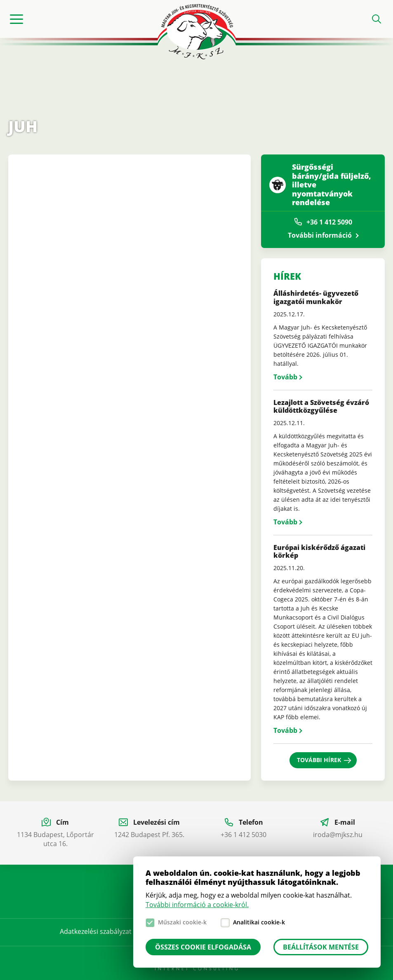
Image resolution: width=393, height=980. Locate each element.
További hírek (319, 760)
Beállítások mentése (321, 947)
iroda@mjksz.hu (338, 835)
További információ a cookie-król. (197, 905)
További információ (320, 235)
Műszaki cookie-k (182, 922)
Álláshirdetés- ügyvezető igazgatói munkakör (316, 297)
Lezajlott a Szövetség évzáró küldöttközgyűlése (321, 406)
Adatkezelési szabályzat (96, 931)
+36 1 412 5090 (329, 222)
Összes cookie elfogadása (203, 947)
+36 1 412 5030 (244, 835)
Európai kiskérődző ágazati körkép (319, 551)
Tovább (285, 377)
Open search (377, 19)
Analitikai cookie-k (259, 922)
